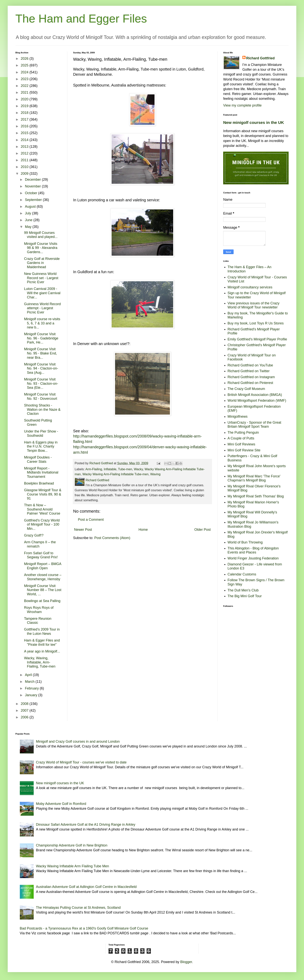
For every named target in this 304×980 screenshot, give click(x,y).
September (34, 200)
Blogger (186, 962)
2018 (25, 113)
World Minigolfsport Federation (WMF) (257, 401)
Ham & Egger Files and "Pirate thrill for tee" (42, 642)
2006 (25, 717)
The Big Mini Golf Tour (245, 596)
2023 (25, 79)
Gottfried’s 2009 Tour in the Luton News (42, 631)
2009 (25, 174)
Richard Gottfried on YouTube (250, 365)
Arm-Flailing (94, 469)
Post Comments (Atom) (112, 538)
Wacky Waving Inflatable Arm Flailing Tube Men (73, 866)
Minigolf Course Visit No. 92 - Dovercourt (41, 396)
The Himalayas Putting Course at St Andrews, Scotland (78, 908)
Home (143, 530)
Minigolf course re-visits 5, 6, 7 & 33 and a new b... (42, 323)
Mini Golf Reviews (241, 444)
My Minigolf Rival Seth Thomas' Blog (256, 496)
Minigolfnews (238, 417)
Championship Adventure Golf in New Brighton (72, 845)
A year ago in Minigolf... (42, 651)
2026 (25, 59)
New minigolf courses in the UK (254, 122)
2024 (25, 72)
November (33, 186)
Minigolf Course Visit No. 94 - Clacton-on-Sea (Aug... (41, 368)
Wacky (138, 469)
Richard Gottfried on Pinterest (250, 383)
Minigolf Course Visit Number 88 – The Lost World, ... (43, 590)
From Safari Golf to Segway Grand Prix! (41, 555)
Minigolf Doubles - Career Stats (38, 459)
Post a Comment (91, 520)
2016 (25, 126)
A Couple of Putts (241, 438)
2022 (25, 86)
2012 (25, 153)
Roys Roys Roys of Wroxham (39, 610)
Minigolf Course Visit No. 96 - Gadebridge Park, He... (41, 338)
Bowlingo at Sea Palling (42, 601)
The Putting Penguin (243, 432)
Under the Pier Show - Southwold (41, 433)
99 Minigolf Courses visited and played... (41, 235)
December (33, 180)
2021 (25, 92)
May (29, 227)
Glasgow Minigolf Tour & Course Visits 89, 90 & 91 (43, 494)
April (29, 675)
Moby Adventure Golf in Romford (61, 804)
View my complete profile (242, 105)
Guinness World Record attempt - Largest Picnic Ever (42, 308)
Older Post (203, 530)
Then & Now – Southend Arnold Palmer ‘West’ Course (42, 509)
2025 (25, 65)
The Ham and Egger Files (81, 19)
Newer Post (83, 530)
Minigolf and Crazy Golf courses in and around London (78, 742)
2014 (25, 140)
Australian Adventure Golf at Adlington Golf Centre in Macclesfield (86, 887)
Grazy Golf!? (34, 535)
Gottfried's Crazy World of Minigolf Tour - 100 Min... (42, 524)
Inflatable (110, 469)
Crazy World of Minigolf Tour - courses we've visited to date (81, 762)
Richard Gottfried (261, 58)
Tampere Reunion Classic (38, 621)
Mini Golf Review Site (244, 450)
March (30, 682)
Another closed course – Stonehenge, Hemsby (43, 577)
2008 (25, 704)
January (31, 695)
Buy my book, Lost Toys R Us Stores (256, 323)
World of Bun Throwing (245, 542)
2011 (25, 160)
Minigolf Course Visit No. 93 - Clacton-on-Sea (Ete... (41, 383)
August (31, 207)
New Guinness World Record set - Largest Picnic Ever (41, 278)
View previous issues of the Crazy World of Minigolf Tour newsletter (254, 305)
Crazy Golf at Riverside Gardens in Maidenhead (42, 263)
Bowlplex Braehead (39, 483)
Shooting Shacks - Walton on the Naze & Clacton (42, 409)
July (28, 213)
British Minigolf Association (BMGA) (255, 395)
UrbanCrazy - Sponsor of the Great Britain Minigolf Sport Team (254, 425)
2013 (25, 147)
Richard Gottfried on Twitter (249, 371)
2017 (25, 119)
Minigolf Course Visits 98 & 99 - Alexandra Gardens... (41, 248)
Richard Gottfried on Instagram (251, 377)
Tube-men (125, 469)
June (29, 220)
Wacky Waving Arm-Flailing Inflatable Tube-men (116, 474)
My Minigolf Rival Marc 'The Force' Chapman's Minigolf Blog (254, 478)
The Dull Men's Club (243, 590)
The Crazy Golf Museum (246, 389)
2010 (25, 167)
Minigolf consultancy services (250, 287)
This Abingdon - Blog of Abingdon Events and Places (253, 550)
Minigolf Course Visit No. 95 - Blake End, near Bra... (41, 353)
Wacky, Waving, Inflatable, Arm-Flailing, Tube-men (40, 662)
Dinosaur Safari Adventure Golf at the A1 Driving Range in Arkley (86, 825)
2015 (25, 133)
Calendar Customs (242, 574)
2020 (25, 99)
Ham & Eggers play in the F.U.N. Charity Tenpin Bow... (41, 446)
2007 (25, 710)
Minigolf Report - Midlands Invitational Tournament (41, 472)
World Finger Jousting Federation (253, 558)
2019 (25, 106)
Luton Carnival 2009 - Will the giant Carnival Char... (42, 293)
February (32, 688)
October (31, 193)
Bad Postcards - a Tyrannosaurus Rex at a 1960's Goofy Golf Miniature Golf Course (84, 928)
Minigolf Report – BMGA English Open (43, 566)
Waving (155, 474)
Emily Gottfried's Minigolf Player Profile (257, 339)
